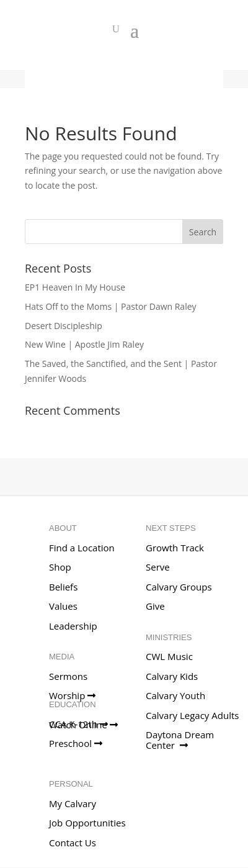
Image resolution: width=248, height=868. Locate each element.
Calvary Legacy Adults (192, 715)
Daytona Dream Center (180, 740)
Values (63, 606)
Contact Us (73, 843)
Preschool (76, 743)
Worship (72, 695)
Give (155, 606)
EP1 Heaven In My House (75, 287)
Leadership (73, 626)
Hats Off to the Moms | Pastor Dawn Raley (111, 306)
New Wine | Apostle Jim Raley (84, 344)
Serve (158, 567)
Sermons (68, 676)
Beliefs (63, 587)
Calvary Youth (175, 695)
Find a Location (82, 548)
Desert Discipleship (64, 326)
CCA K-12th (78, 724)
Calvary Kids (172, 676)
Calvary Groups (179, 587)
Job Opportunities (87, 823)
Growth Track (175, 548)
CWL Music (169, 656)
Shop (60, 567)
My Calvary (73, 803)
